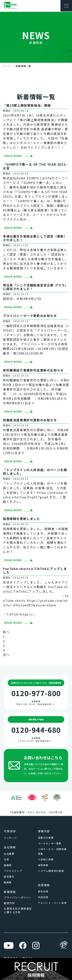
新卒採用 (43, 891)
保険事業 (43, 865)
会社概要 (9, 854)
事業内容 (44, 831)
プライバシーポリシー (18, 897)
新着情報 (10, 892)
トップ (7, 66)
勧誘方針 (9, 903)
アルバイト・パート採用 (52, 903)
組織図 (8, 865)
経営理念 (9, 876)
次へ (6, 655)
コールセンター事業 (50, 843)
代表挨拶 (10, 831)
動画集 (8, 882)
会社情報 (10, 847)
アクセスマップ (13, 871)
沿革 (6, 859)
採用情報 (44, 885)
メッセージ (10, 838)
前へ (6, 632)
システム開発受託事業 (51, 871)
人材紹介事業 (46, 859)
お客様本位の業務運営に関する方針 (18, 910)
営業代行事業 (46, 838)
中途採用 (43, 897)
